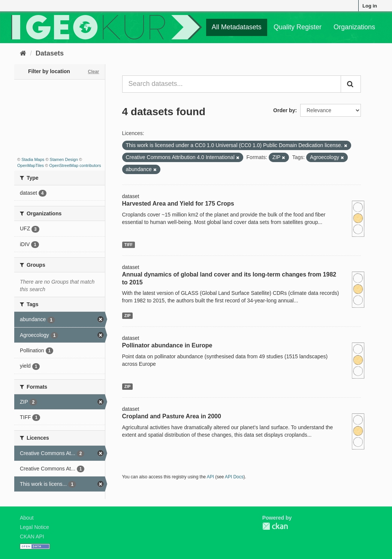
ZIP (127, 316)
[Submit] (351, 84)
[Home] (23, 53)
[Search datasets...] (232, 84)
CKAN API (32, 536)
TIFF (129, 245)
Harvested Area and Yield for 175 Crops (178, 204)
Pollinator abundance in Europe (167, 345)
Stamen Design (64, 159)
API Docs (234, 477)
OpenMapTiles (31, 165)
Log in (370, 6)
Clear (93, 72)
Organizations (354, 27)
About (27, 518)
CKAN (275, 526)
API (210, 477)
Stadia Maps (33, 159)
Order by (284, 110)
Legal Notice (34, 527)
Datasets (50, 53)
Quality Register (298, 27)
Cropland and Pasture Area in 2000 (172, 416)
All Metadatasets (237, 27)
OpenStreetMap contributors (75, 165)
